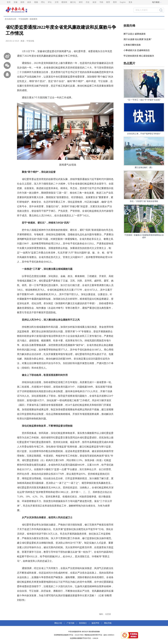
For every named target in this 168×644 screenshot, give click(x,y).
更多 (130, 2)
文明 (57, 2)
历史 (88, 2)
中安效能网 (23, 19)
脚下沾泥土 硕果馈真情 (135, 34)
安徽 (16, 2)
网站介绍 (59, 623)
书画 (101, 2)
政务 (29, 2)
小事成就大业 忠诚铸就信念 (137, 50)
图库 (115, 2)
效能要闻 (33, 19)
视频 (36, 2)
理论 (43, 2)
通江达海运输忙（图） (144, 167)
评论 (50, 2)
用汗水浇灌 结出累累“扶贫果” (138, 39)
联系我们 (83, 623)
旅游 (94, 2)
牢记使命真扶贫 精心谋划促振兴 (139, 56)
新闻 (22, 2)
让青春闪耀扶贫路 (132, 45)
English (123, 2)
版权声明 (95, 623)
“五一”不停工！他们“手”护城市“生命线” (144, 100)
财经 (81, 2)
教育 (108, 2)
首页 (9, 2)
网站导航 (107, 623)
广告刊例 (70, 623)
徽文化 (73, 2)
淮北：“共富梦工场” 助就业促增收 (144, 201)
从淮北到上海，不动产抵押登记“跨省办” (144, 134)
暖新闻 (64, 2)
